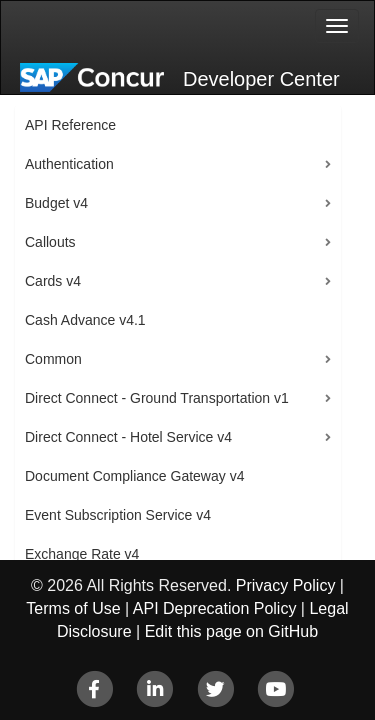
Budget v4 (56, 203)
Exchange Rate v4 (82, 554)
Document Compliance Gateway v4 (134, 476)
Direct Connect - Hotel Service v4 (128, 437)
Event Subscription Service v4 (118, 515)
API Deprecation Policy (215, 608)
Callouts (50, 242)
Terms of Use (73, 608)
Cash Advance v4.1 (85, 320)
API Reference (70, 125)
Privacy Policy (286, 585)
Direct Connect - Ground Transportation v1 (157, 398)
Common (53, 359)
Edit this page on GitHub (231, 631)
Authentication (69, 164)
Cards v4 (53, 281)
